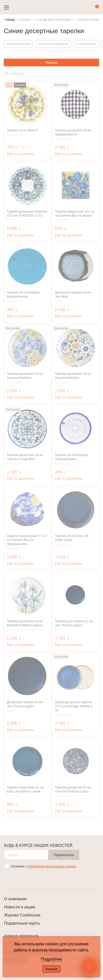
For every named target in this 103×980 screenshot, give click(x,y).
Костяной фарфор (53, 44)
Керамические (18, 44)
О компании (15, 899)
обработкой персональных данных (52, 866)
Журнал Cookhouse (22, 915)
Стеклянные (86, 44)
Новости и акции (20, 907)
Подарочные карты (22, 923)
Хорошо (51, 969)
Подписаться (64, 855)
